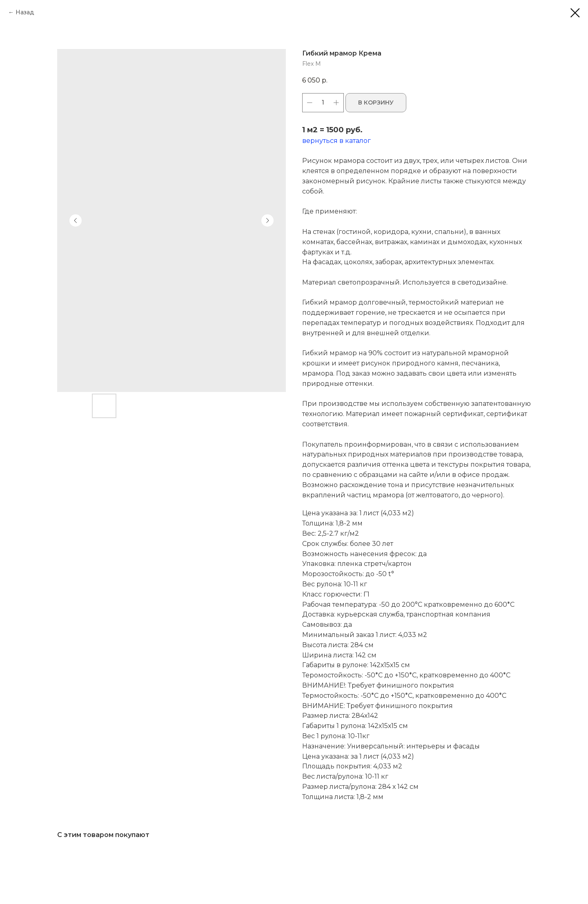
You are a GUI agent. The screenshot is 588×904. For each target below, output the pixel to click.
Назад (25, 12)
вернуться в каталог (336, 141)
